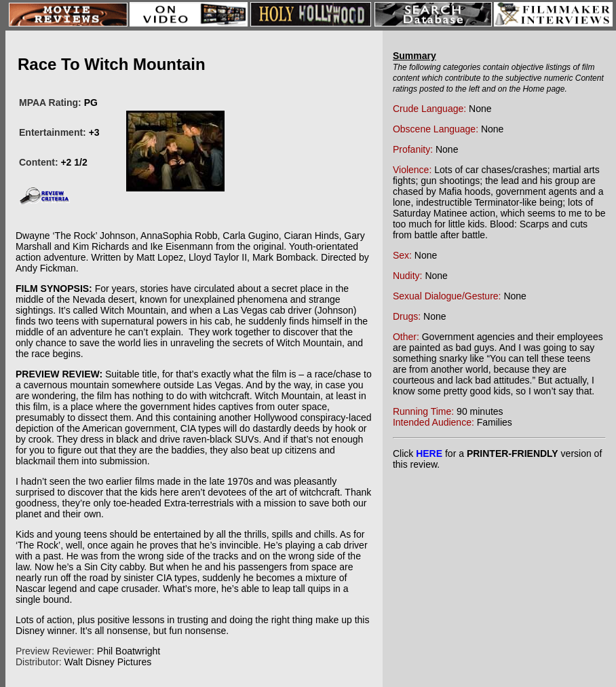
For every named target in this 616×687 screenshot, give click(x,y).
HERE (429, 453)
